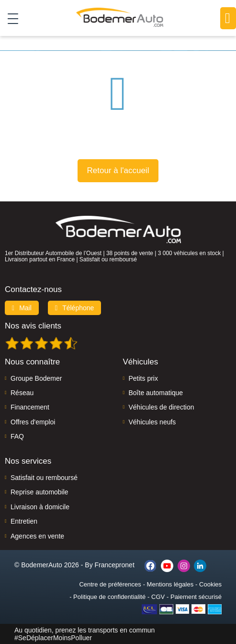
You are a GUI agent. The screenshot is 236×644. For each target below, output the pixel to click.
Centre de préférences (110, 584)
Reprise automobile (39, 492)
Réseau (22, 393)
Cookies (210, 584)
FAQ (17, 436)
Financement (30, 407)
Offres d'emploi (33, 422)
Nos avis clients (33, 326)
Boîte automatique (156, 393)
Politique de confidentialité (109, 597)
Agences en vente (37, 536)
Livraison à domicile (40, 507)
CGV (158, 597)
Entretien (24, 521)
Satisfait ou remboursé (44, 478)
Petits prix (143, 378)
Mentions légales (170, 584)
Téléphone (75, 308)
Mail (22, 308)
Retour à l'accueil (118, 170)
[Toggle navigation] (9, 18)
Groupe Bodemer (36, 378)
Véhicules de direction (162, 407)
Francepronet (115, 565)
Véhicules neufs (152, 422)
